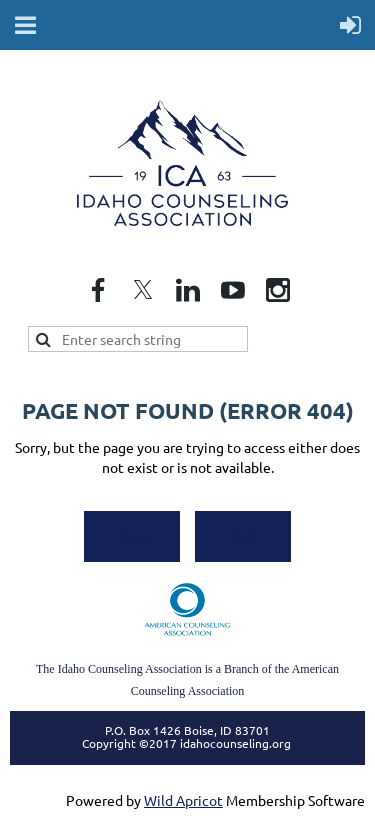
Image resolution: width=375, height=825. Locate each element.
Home (132, 535)
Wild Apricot (183, 800)
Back (243, 535)
